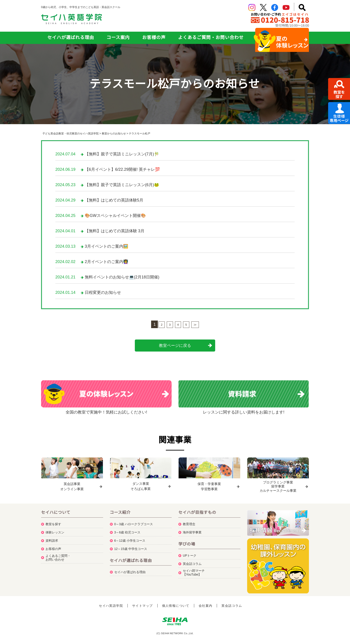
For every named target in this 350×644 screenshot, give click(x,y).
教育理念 (189, 522)
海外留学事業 (192, 530)
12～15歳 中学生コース (131, 547)
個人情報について (176, 604)
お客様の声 (154, 37)
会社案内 (206, 604)
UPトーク (190, 553)
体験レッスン (55, 530)
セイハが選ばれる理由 (71, 37)
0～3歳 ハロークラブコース (134, 522)
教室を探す (53, 522)
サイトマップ (142, 604)
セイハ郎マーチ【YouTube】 (194, 571)
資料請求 (52, 539)
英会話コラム (192, 562)
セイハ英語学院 (111, 604)
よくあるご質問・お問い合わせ (211, 37)
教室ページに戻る (175, 346)
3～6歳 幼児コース (127, 530)
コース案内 (118, 37)
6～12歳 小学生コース (130, 539)
